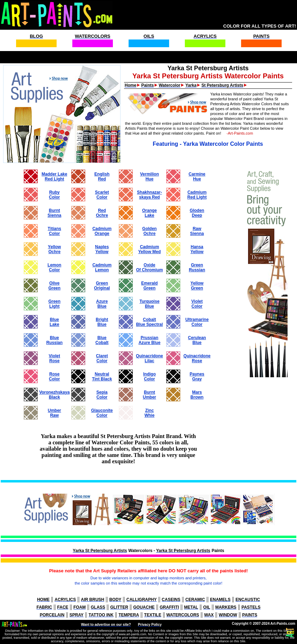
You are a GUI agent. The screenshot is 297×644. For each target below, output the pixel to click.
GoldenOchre (149, 231)
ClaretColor (102, 358)
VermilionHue (150, 177)
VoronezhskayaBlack (54, 395)
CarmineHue (197, 177)
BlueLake (54, 322)
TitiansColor (55, 231)
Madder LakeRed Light (54, 177)
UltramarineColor (197, 322)
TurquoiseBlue (149, 304)
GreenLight (54, 304)
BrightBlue (102, 322)
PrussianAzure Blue (149, 340)
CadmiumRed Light (197, 195)
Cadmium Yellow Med (149, 249)
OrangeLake (150, 213)
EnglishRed (102, 177)
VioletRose (55, 358)
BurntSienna (54, 213)
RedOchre (102, 213)
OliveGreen (54, 286)
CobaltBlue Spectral (149, 322)
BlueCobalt (102, 340)
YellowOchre (54, 249)
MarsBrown (197, 395)
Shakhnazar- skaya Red (149, 195)
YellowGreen (197, 286)
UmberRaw (55, 413)
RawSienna (197, 231)
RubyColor (54, 195)
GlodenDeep (197, 213)
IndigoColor (150, 377)
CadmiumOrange (102, 231)
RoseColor (54, 377)
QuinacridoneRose (197, 358)
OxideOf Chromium (149, 267)
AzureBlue (102, 304)
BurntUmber (150, 395)
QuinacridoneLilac (149, 358)
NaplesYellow (102, 249)
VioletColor (197, 304)
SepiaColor (102, 395)
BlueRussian (54, 340)
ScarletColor (102, 195)
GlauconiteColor (102, 413)
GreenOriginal (102, 286)
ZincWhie (149, 413)
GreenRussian (197, 267)
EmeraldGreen (149, 286)
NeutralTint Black (102, 377)
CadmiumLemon (102, 267)
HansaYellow (197, 249)
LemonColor (54, 267)
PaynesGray (197, 377)
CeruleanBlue (197, 340)
